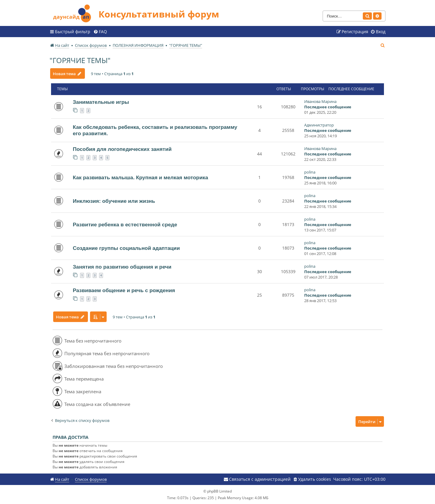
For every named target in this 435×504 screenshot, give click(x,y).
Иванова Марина (320, 101)
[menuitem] (100, 32)
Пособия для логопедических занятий (122, 149)
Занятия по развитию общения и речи (122, 267)
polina (310, 172)
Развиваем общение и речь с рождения (124, 290)
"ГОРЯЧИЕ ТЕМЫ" (80, 60)
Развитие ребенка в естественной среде (125, 225)
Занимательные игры (101, 102)
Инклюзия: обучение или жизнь (114, 201)
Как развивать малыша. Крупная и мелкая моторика (140, 177)
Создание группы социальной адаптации (126, 248)
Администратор (319, 125)
